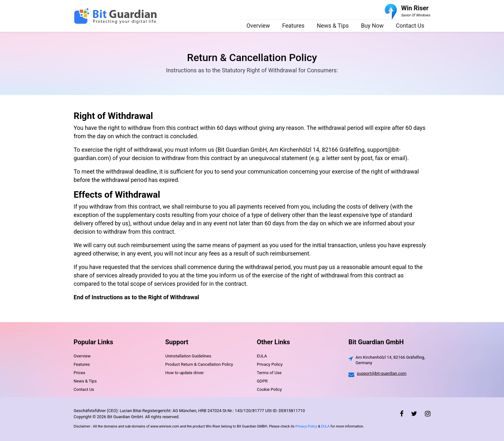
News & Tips (333, 26)
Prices (79, 373)
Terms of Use (269, 373)
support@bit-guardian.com (382, 373)
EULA (262, 356)
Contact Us (410, 26)
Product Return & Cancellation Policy (199, 364)
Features (293, 26)
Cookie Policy (269, 389)
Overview (258, 26)
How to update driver (184, 373)
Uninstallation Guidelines (188, 356)
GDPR (262, 381)
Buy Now (372, 26)
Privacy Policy (270, 364)
